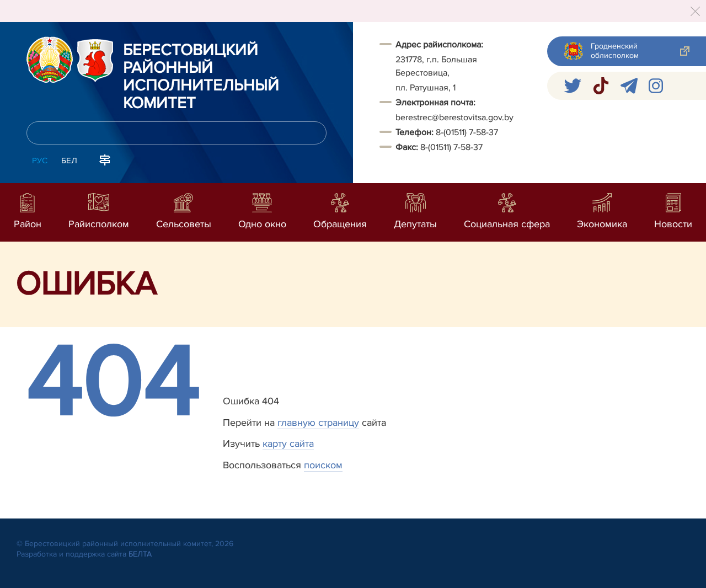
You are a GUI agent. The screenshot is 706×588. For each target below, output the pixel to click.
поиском (323, 465)
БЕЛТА (140, 554)
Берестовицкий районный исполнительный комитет (201, 77)
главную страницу (318, 423)
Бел (69, 161)
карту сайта (288, 443)
